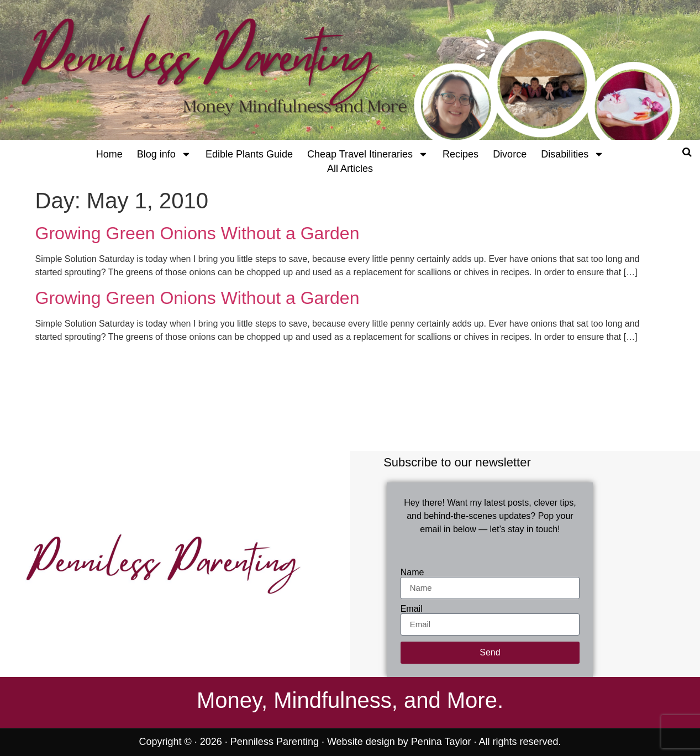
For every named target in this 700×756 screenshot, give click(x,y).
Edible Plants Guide (249, 154)
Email (412, 609)
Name (412, 573)
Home (109, 154)
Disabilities (572, 154)
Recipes (460, 154)
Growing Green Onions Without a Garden (198, 233)
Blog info (164, 154)
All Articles (350, 169)
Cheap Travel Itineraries (368, 154)
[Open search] (687, 152)
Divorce (510, 154)
